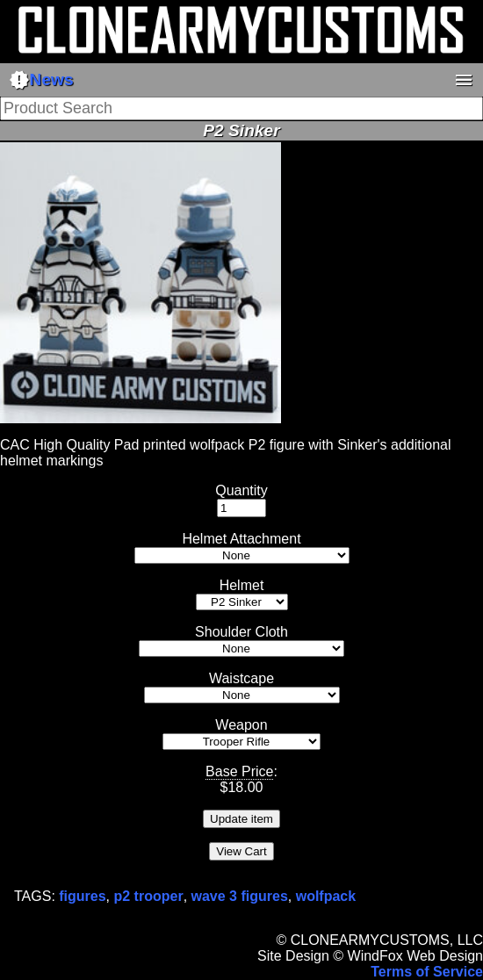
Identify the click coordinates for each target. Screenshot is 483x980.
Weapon (241, 725)
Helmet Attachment (241, 539)
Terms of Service (427, 972)
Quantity (241, 490)
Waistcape (241, 678)
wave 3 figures (240, 896)
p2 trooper (149, 896)
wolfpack (326, 896)
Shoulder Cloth (241, 632)
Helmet (242, 585)
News (41, 80)
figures (82, 896)
